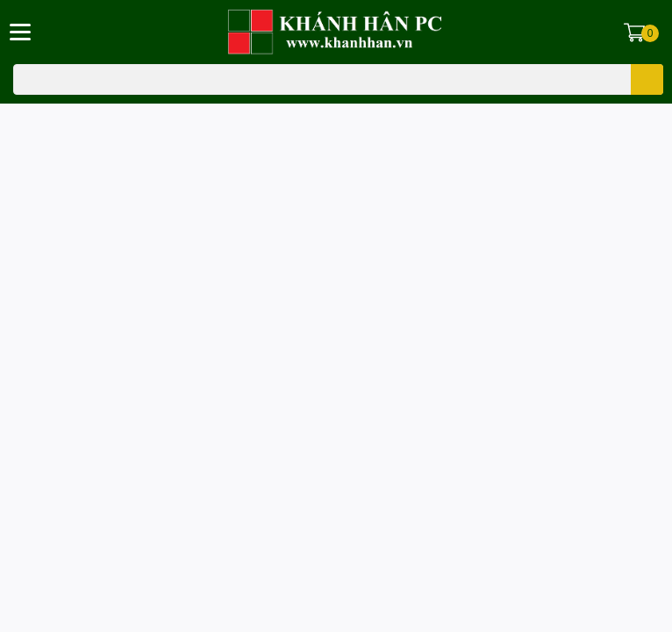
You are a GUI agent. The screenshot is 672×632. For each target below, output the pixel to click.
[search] (647, 79)
